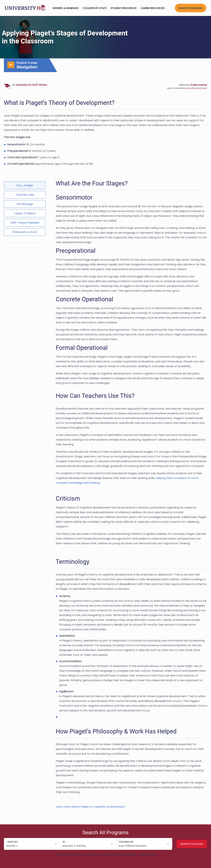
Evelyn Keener (199, 85)
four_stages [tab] (25, 185)
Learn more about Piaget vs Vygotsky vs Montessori (90, 807)
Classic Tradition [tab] (25, 213)
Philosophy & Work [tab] (25, 232)
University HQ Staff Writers (31, 85)
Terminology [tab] (25, 204)
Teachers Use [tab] (25, 195)
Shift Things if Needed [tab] (25, 223)
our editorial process (196, 88)
